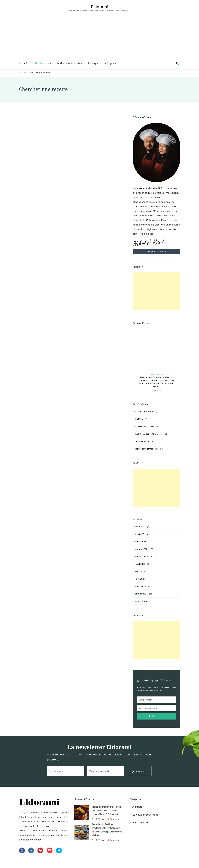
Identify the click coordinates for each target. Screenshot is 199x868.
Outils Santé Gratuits (69, 63)
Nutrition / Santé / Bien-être (149, 434)
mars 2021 (141, 586)
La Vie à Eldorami (156, 374)
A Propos (109, 63)
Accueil (23, 63)
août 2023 (140, 527)
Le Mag (92, 63)
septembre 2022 (144, 557)
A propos (137, 807)
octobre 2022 (142, 549)
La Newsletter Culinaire (145, 815)
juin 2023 (140, 534)
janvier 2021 (141, 594)
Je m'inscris (155, 716)
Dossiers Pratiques (145, 426)
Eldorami (99, 7)
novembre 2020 (143, 601)
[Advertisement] (100, 39)
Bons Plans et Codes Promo (149, 449)
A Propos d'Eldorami (156, 251)
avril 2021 (140, 579)
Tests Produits (142, 441)
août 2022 (140, 564)
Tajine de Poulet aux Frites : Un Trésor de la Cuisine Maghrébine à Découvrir (107, 811)
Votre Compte (140, 823)
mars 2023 (141, 542)
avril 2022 (140, 571)
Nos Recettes (42, 63)
